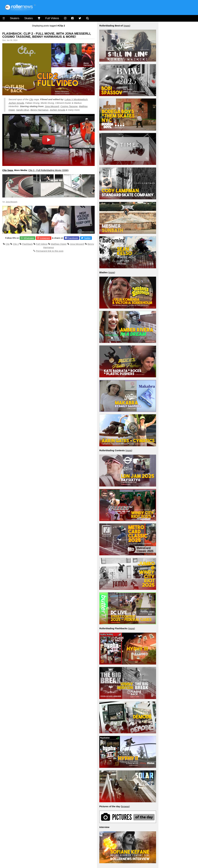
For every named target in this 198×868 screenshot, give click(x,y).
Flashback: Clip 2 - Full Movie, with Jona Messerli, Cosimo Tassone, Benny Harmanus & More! (47, 35)
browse (125, 806)
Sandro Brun (23, 110)
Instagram (45, 238)
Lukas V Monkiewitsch (76, 99)
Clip (31, 99)
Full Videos (52, 18)
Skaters (15, 18)
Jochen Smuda (16, 103)
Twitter (87, 238)
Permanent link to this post (50, 251)
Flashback (27, 244)
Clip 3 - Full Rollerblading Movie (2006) (48, 170)
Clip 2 (16, 244)
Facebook (73, 238)
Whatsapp (29, 238)
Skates (29, 18)
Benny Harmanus (39, 110)
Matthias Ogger (59, 244)
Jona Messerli (52, 106)
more (127, 26)
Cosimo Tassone (69, 106)
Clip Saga (8, 170)
